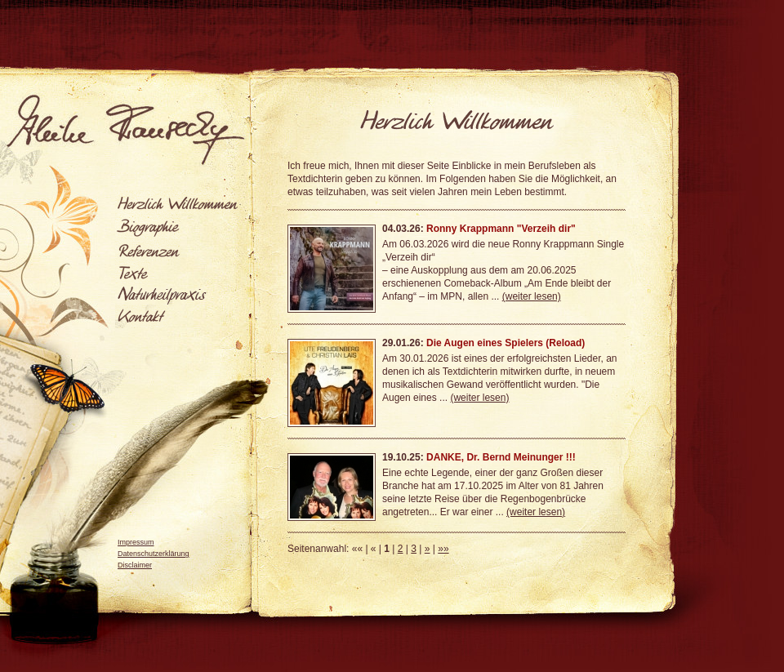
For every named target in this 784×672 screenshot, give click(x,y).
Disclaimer (135, 565)
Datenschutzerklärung (154, 554)
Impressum (136, 542)
